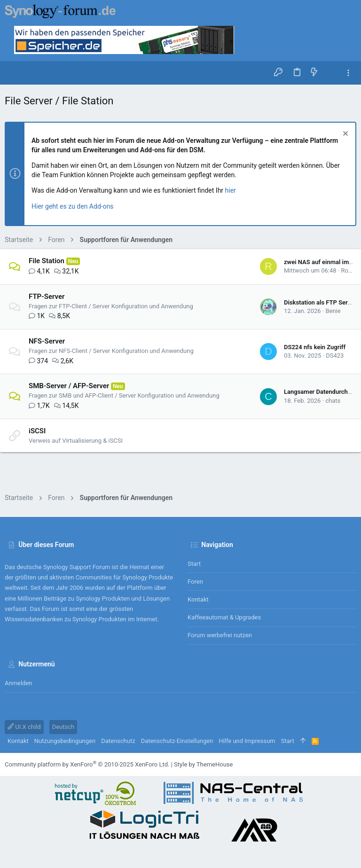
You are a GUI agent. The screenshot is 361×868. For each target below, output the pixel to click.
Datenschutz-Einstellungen (177, 741)
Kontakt (198, 599)
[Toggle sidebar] (348, 73)
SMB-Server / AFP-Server (69, 386)
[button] (14, 73)
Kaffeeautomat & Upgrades (224, 617)
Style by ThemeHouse (203, 764)
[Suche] (331, 73)
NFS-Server (47, 341)
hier (231, 190)
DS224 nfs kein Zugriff (315, 347)
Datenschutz (118, 741)
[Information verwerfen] (344, 135)
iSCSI (37, 431)
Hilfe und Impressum (247, 741)
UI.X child (24, 727)
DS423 (335, 356)
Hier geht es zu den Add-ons (73, 206)
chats (333, 401)
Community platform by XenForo (87, 764)
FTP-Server (47, 297)
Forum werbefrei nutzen (220, 635)
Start (194, 564)
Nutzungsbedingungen (65, 741)
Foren (195, 582)
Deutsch (63, 727)
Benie (333, 311)
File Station (47, 261)
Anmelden (19, 683)
